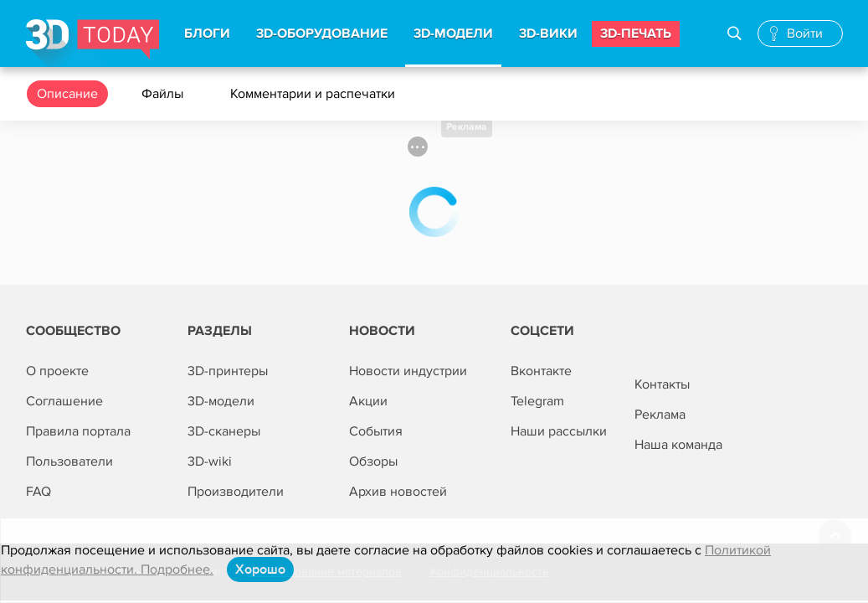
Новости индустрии (408, 371)
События (376, 431)
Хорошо (260, 569)
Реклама (467, 127)
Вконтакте (541, 371)
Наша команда (678, 445)
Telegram (537, 401)
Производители (236, 492)
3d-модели (453, 33)
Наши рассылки (559, 431)
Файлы (164, 94)
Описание (67, 94)
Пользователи (69, 461)
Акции (368, 401)
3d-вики (548, 33)
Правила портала (78, 431)
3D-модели (221, 401)
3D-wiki (210, 461)
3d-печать (636, 33)
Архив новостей (398, 492)
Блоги (207, 33)
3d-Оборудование (322, 33)
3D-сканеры (224, 431)
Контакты (662, 384)
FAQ (39, 492)
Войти (805, 33)
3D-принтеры (228, 371)
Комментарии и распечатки (314, 94)
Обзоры (373, 461)
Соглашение (64, 401)
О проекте (57, 371)
